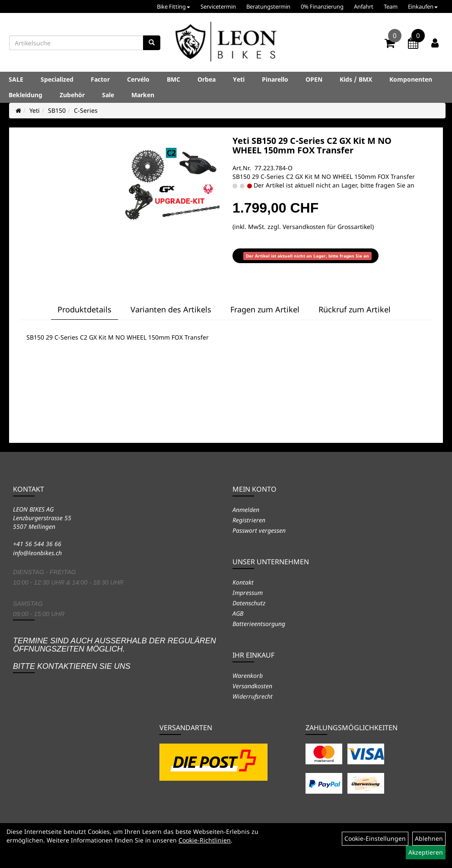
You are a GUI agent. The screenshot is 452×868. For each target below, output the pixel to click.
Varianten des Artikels (171, 309)
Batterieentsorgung (259, 624)
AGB (238, 613)
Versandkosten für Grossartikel (327, 227)
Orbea (207, 79)
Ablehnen (429, 838)
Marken (143, 95)
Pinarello (275, 79)
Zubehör (72, 95)
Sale (108, 95)
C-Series (86, 110)
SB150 (57, 110)
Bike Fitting (173, 6)
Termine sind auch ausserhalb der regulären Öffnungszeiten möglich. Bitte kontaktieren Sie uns (115, 653)
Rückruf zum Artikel (355, 309)
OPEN (314, 79)
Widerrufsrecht (253, 696)
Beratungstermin (268, 6)
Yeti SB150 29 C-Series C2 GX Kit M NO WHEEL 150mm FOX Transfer (312, 145)
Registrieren (249, 520)
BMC (173, 79)
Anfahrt (364, 6)
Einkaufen (423, 6)
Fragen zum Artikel (265, 309)
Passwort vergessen (259, 530)
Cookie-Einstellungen (375, 838)
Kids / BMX (356, 79)
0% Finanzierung (322, 6)
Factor (100, 79)
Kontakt (243, 582)
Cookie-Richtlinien (205, 840)
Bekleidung (25, 95)
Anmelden (246, 510)
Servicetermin (218, 6)
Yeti (239, 79)
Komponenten (411, 79)
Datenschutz (249, 603)
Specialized (57, 79)
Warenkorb (248, 676)
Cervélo (138, 79)
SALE (16, 79)
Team (391, 6)
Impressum (248, 593)
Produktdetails (84, 309)
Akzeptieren (426, 852)
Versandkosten (252, 686)
